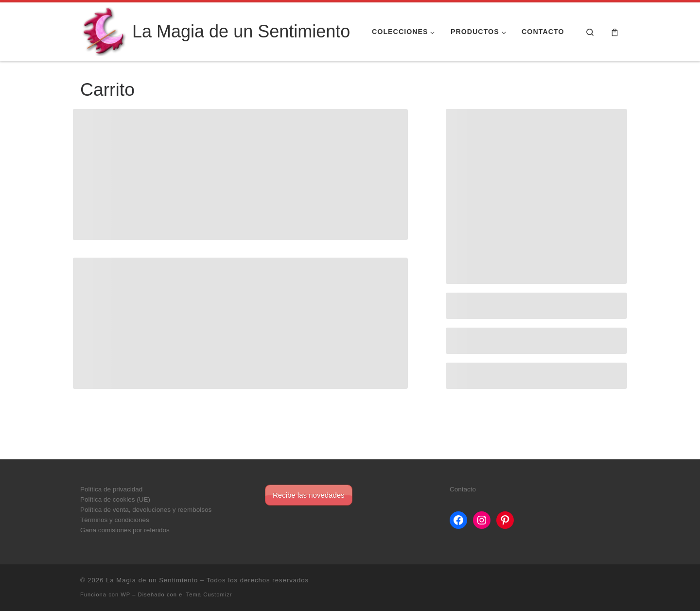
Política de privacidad (111, 489)
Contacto (463, 489)
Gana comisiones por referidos (125, 530)
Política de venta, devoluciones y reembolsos (146, 510)
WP (125, 594)
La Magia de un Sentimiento (152, 580)
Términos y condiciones (115, 520)
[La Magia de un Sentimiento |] (105, 30)
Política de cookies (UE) (115, 499)
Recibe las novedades (309, 495)
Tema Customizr (209, 594)
